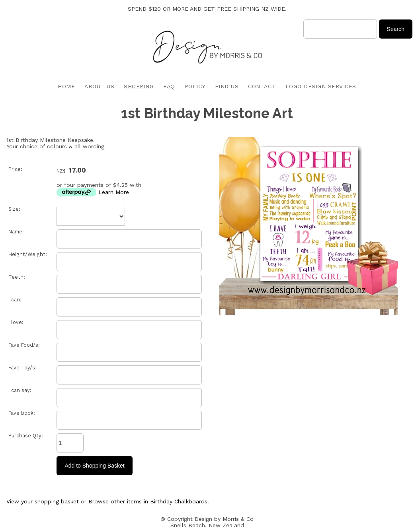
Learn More (114, 192)
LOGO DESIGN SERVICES (321, 86)
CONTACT (262, 86)
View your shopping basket (43, 501)
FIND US (227, 86)
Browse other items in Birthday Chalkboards (148, 501)
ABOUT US (99, 86)
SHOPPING (139, 86)
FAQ (169, 86)
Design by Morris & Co (224, 519)
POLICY (195, 86)
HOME (66, 86)
